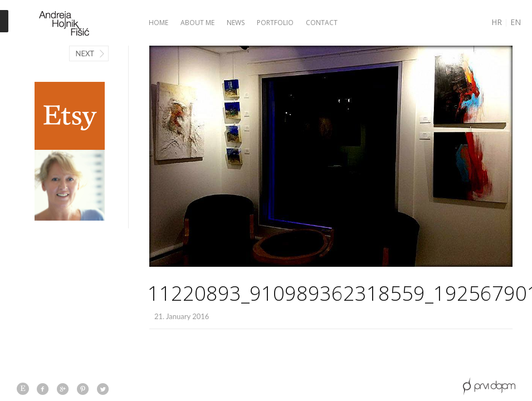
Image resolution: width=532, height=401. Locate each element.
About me (197, 23)
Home (158, 23)
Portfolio (275, 23)
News (236, 23)
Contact (322, 23)
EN (516, 22)
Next (85, 53)
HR (497, 22)
